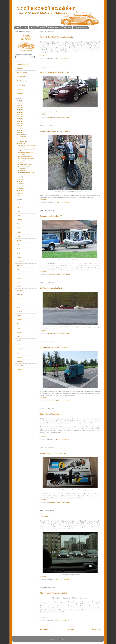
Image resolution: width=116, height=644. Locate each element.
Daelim (19, 232)
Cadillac (19, 216)
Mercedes (20, 295)
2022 (19, 110)
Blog (17, 28)
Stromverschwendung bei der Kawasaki (55, 131)
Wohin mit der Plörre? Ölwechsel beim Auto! (56, 37)
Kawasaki (20, 266)
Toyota (19, 341)
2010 (19, 196)
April (20, 184)
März (20, 186)
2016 (19, 123)
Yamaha (19, 357)
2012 (19, 132)
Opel (18, 307)
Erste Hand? (44, 516)
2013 (19, 130)
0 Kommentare (66, 117)
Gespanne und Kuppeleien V (51, 216)
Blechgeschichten (22, 73)
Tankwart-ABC (21, 85)
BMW (19, 207)
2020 (19, 114)
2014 (19, 128)
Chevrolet (20, 220)
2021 (19, 112)
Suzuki (19, 336)
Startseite (71, 629)
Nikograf (24, 28)
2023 (19, 108)
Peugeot (19, 311)
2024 (19, 105)
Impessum (68, 28)
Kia (18, 270)
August (21, 143)
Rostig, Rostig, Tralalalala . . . (51, 414)
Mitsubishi (20, 299)
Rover (19, 328)
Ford (18, 249)
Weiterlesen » (44, 56)
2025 (19, 103)
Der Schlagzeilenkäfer (54, 28)
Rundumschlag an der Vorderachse (53, 453)
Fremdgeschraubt (22, 81)
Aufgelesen (20, 68)
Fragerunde (20, 93)
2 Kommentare (65, 58)
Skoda (19, 332)
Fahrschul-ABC (21, 89)
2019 (19, 117)
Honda (19, 257)
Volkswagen (20, 349)
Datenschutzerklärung (81, 28)
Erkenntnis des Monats (23, 64)
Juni (20, 179)
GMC (19, 253)
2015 (19, 126)
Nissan (19, 303)
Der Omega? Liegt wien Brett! (51, 288)
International (20, 261)
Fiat (18, 245)
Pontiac (19, 316)
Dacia (19, 228)
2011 (19, 193)
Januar (21, 190)
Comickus (33, 28)
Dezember (21, 134)
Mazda (19, 286)
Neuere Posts (44, 629)
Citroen (19, 224)
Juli (20, 177)
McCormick (20, 291)
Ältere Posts (96, 629)
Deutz (19, 236)
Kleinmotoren (21, 370)
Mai (20, 181)
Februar (21, 188)
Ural (18, 345)
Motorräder (20, 366)
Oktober (21, 139)
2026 (19, 101)
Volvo (19, 353)
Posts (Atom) (49, 633)
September (22, 141)
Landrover (20, 278)
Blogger (67, 640)
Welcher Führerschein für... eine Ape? (54, 347)
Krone (19, 274)
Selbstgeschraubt (22, 77)
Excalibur (20, 241)
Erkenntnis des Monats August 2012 (53, 593)
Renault (19, 324)
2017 (19, 121)
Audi (18, 203)
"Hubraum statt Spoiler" (26, 51)
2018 (19, 119)
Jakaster (42, 28)
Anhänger (20, 361)
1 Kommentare (65, 620)
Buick (19, 211)
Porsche (19, 320)
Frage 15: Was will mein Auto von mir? (54, 72)
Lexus (19, 282)
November (21, 137)
